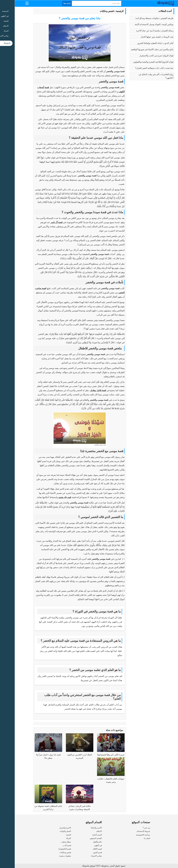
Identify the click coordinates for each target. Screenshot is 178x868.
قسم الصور (83, 852)
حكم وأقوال (83, 842)
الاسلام (84, 831)
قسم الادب (52, 845)
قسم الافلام (83, 849)
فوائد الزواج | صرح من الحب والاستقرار (142, 56)
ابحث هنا (52, 3)
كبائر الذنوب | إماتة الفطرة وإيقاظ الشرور (141, 43)
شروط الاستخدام (129, 831)
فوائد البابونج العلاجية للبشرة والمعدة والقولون (139, 62)
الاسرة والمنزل (50, 828)
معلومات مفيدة (50, 856)
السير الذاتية (82, 835)
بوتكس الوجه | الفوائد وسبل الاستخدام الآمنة (139, 24)
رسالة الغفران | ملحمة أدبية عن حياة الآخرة (140, 31)
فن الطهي (83, 845)
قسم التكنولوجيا (50, 849)
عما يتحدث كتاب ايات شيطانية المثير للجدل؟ (140, 68)
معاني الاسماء (82, 856)
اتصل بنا (132, 838)
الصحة (54, 835)
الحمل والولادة (51, 831)
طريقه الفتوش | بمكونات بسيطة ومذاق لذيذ (140, 18)
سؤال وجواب (51, 842)
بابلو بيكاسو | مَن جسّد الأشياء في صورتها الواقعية (138, 49)
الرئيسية (105, 11)
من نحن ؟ (132, 828)
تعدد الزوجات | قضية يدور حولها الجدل (142, 37)
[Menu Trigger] (12, 3)
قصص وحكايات (92, 11)
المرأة (54, 838)
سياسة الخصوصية (128, 835)
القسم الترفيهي (81, 838)
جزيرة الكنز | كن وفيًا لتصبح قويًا (96, 755)
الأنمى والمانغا (82, 828)
